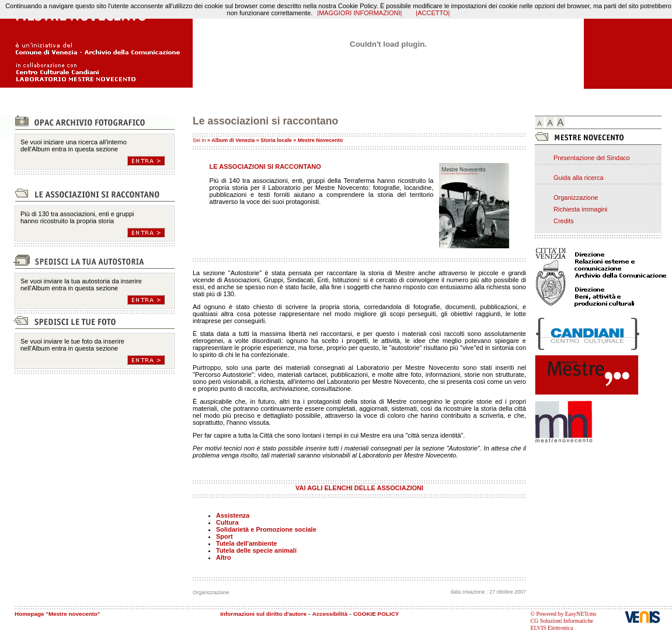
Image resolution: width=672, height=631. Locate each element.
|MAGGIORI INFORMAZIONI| (359, 13)
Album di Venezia (233, 140)
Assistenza (233, 515)
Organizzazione (576, 197)
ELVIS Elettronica (551, 628)
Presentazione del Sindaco (592, 158)
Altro (224, 557)
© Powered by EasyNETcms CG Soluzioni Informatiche (563, 617)
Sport (224, 536)
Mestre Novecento (321, 140)
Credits (564, 221)
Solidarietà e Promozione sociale (266, 529)
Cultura (227, 522)
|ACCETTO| (433, 13)
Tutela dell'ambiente (247, 543)
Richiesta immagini (580, 209)
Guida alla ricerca (579, 178)
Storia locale (276, 140)
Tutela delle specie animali (256, 550)
